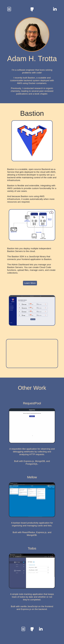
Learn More (30, 283)
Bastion (32, 113)
